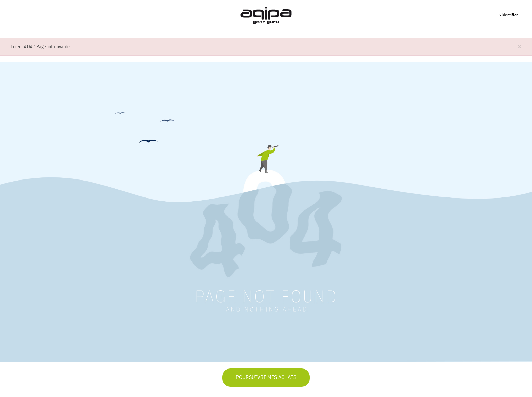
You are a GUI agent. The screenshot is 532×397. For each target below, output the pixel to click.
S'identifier (508, 15)
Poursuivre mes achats (266, 378)
